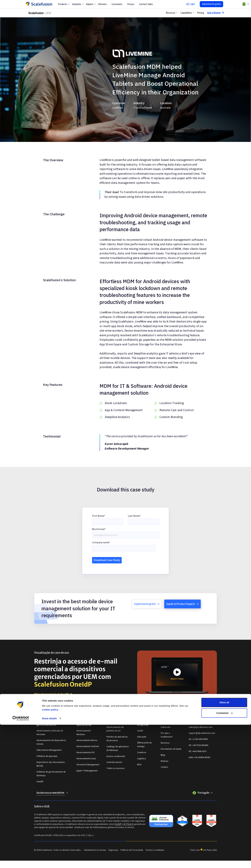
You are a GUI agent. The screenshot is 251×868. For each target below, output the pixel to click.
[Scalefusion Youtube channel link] (203, 708)
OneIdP (40, 782)
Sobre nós (166, 727)
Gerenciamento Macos (87, 740)
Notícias (165, 761)
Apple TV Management (87, 771)
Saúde (140, 731)
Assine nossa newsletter (51, 793)
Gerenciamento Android (88, 746)
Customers (117, 4)
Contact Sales (146, 4)
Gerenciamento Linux (86, 759)
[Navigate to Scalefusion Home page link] (46, 708)
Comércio (142, 753)
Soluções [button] (78, 4)
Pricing (200, 13)
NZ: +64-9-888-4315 (198, 751)
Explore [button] (91, 4)
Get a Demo (215, 13)
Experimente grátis (211, 4)
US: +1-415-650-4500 (198, 739)
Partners (102, 4)
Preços (131, 4)
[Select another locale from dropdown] (246, 4)
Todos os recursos (115, 768)
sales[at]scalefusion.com (201, 727)
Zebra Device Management (49, 750)
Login (190, 4)
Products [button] (64, 4)
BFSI (139, 765)
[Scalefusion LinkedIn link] (191, 708)
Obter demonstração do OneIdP (53, 694)
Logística (142, 759)
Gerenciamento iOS (85, 753)
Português (205, 793)
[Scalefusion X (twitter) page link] (216, 708)
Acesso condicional (116, 756)
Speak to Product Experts (182, 604)
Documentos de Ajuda (171, 749)
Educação (142, 737)
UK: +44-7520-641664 (198, 745)
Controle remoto (114, 762)
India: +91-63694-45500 (199, 757)
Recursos (165, 743)
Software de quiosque (47, 756)
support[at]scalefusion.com (202, 733)
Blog (163, 755)
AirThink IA (129, 824)
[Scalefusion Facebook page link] (211, 708)
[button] (171, 13)
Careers (164, 767)
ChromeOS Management (88, 765)
